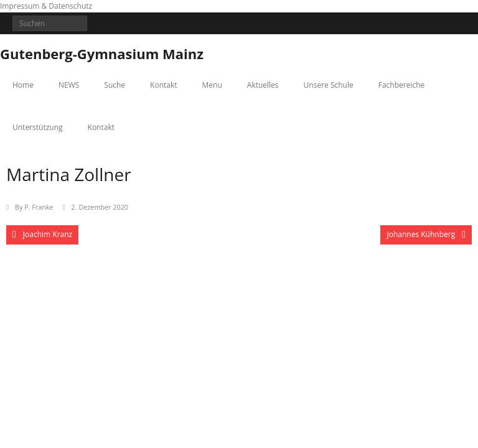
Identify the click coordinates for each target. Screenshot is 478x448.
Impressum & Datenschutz (46, 6)
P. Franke (39, 207)
